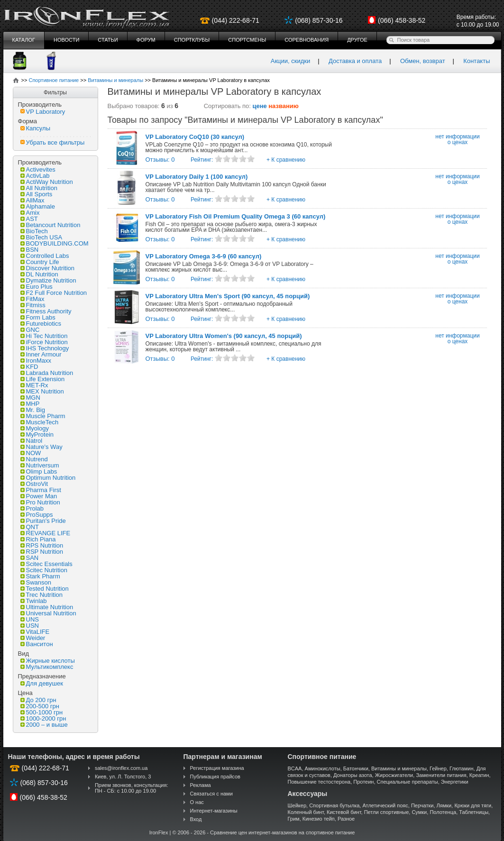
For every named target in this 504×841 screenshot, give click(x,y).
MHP (30, 404)
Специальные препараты (408, 782)
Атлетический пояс (385, 805)
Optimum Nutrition (48, 478)
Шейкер (297, 805)
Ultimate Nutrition (47, 607)
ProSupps (37, 515)
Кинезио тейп (319, 819)
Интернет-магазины (214, 811)
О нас (197, 802)
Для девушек (42, 683)
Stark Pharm (40, 576)
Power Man (39, 496)
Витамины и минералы (399, 768)
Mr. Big (33, 410)
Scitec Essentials (46, 564)
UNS (30, 619)
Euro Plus (37, 287)
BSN (30, 250)
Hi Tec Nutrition (44, 336)
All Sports (37, 194)
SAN (30, 558)
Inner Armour (41, 354)
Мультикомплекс (47, 667)
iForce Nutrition (44, 342)
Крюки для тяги (473, 805)
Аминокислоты (323, 768)
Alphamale (38, 206)
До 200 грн (38, 700)
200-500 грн (40, 706)
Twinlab (34, 601)
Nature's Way (41, 447)
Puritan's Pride (43, 521)
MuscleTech (40, 422)
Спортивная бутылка (334, 805)
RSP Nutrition (42, 552)
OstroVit (34, 484)
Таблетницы (474, 812)
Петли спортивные (387, 812)
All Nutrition (39, 188)
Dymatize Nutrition (48, 280)
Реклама (201, 785)
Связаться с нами (211, 794)
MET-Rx (34, 385)
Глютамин (462, 768)
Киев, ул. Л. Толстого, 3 (123, 777)
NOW (31, 453)
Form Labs (38, 317)
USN (30, 626)
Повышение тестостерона (319, 782)
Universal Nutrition (48, 613)
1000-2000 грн (43, 718)
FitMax (32, 299)
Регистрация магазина (217, 768)
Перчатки (422, 805)
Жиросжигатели (394, 775)
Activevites (38, 169)
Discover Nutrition (48, 268)
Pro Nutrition (40, 502)
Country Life (40, 262)
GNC (30, 330)
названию (284, 106)
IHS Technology (45, 348)
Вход (196, 819)
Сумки (419, 812)
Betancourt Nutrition (50, 225)
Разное (346, 819)
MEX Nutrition (42, 391)
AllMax (32, 200)
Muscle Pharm (43, 416)
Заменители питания (441, 775)
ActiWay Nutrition (47, 182)
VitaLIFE (35, 632)
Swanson (36, 582)
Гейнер (438, 768)
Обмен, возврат (423, 61)
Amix (30, 213)
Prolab (32, 508)
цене (260, 106)
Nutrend (34, 459)
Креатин (479, 775)
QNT (30, 527)
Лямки (444, 805)
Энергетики (455, 782)
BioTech (34, 231)
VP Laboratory (43, 112)
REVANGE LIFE (46, 533)
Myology (35, 428)
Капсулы (36, 128)
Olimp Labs (39, 471)
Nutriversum (40, 465)
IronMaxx (36, 361)
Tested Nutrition (45, 589)
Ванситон (37, 644)
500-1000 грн (42, 712)
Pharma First (41, 490)
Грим (294, 819)
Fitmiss (33, 305)
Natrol (32, 441)
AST (29, 219)
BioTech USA (41, 237)
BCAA (295, 768)
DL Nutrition (39, 274)
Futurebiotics (41, 324)
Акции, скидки (291, 61)
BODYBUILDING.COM (55, 243)
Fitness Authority (46, 311)
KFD (29, 367)
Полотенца (443, 812)
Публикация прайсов (215, 777)
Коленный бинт (306, 812)
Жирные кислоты (48, 661)
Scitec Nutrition (44, 570)
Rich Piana (38, 539)
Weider (33, 638)
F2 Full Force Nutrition (54, 293)
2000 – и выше (44, 725)
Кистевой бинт (344, 812)
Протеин (363, 782)
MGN (30, 398)
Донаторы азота (353, 775)
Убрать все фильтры (53, 142)
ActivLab (35, 176)
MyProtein (37, 434)
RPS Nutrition (42, 545)
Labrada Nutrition (47, 373)
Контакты (477, 61)
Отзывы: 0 (160, 160)
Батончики (356, 768)
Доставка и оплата (355, 61)
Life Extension (43, 379)
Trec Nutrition (42, 595)
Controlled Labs (45, 256)
